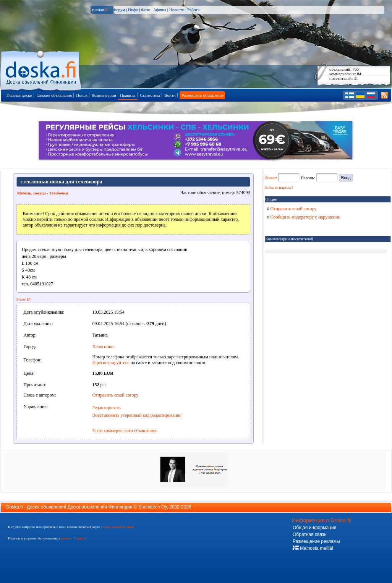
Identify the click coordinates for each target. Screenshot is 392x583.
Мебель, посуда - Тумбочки (43, 193)
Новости (177, 10)
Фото (146, 10)
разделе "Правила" (74, 538)
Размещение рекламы (316, 541)
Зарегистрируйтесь (111, 363)
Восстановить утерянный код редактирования (137, 415)
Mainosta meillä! (313, 548)
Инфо (133, 10)
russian (100, 10)
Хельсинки (103, 347)
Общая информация (314, 528)
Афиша (160, 10)
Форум (119, 10)
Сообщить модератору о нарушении (304, 217)
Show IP (24, 299)
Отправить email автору (116, 395)
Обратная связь (309, 534)
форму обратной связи (117, 527)
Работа (193, 10)
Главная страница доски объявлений (41, 69)
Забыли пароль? (279, 187)
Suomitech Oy (152, 507)
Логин (270, 178)
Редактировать (107, 408)
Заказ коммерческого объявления (125, 431)
